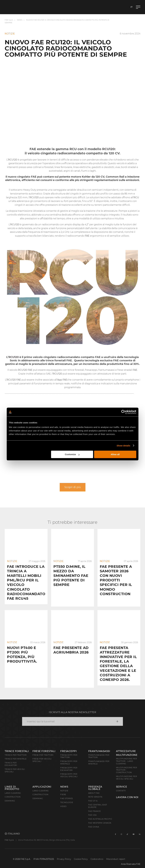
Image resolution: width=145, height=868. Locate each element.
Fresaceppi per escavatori (69, 764)
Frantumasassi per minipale (99, 758)
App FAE (62, 380)
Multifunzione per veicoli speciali (127, 773)
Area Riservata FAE (131, 859)
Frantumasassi (99, 746)
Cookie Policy (81, 854)
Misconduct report (116, 854)
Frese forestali (44, 746)
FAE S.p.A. (9, 20)
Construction (13, 792)
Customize (72, 454)
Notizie (64, 786)
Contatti (121, 786)
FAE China (94, 822)
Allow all (115, 454)
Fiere (63, 790)
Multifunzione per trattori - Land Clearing (127, 756)
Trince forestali (17, 746)
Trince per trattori (16, 750)
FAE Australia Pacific (100, 814)
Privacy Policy (64, 854)
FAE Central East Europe (98, 801)
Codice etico (97, 854)
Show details (123, 446)
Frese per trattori (43, 750)
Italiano (12, 829)
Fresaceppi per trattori (69, 752)
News (20, 20)
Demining (10, 796)
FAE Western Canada (100, 818)
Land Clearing (41, 786)
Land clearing (13, 788)
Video (63, 802)
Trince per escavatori (11, 759)
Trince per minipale (16, 754)
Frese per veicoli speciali (42, 755)
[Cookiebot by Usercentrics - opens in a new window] (123, 412)
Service (122, 782)
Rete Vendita (95, 792)
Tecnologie (67, 798)
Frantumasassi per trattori (99, 752)
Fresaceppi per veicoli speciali (69, 771)
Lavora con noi (127, 793)
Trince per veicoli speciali (15, 766)
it (131, 7)
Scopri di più (73, 487)
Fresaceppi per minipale (69, 758)
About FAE (94, 788)
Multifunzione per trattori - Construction (127, 765)
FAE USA (92, 810)
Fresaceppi (68, 746)
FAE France (95, 806)
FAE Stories (67, 794)
